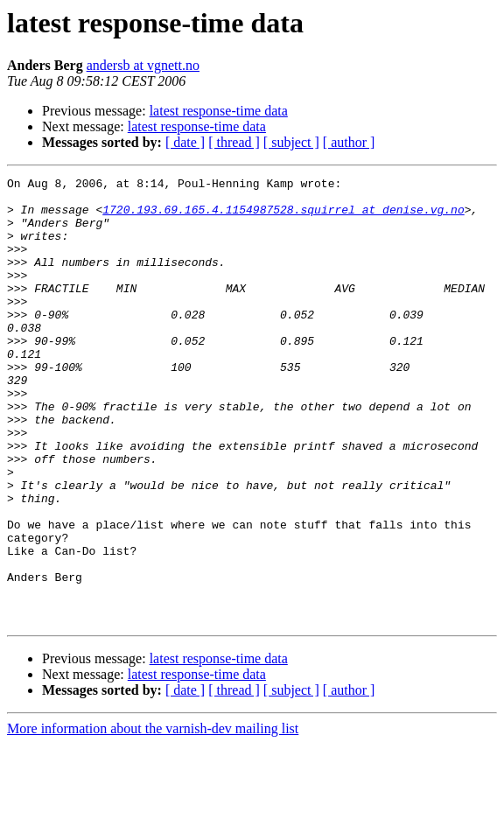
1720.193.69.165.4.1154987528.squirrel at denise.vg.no (283, 217)
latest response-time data (219, 111)
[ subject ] (291, 142)
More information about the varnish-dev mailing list (153, 818)
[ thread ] (234, 142)
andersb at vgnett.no (143, 65)
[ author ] (349, 142)
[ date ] (185, 142)
